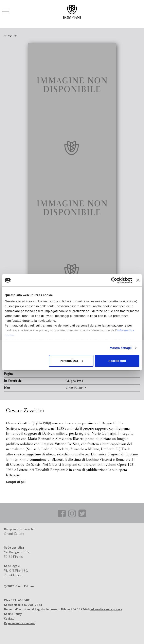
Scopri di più (16, 482)
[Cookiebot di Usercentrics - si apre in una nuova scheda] (114, 280)
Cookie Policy (13, 614)
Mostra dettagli (121, 348)
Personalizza (71, 361)
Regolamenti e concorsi (20, 624)
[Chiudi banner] (138, 280)
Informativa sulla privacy (106, 610)
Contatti (9, 619)
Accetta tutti (117, 361)
